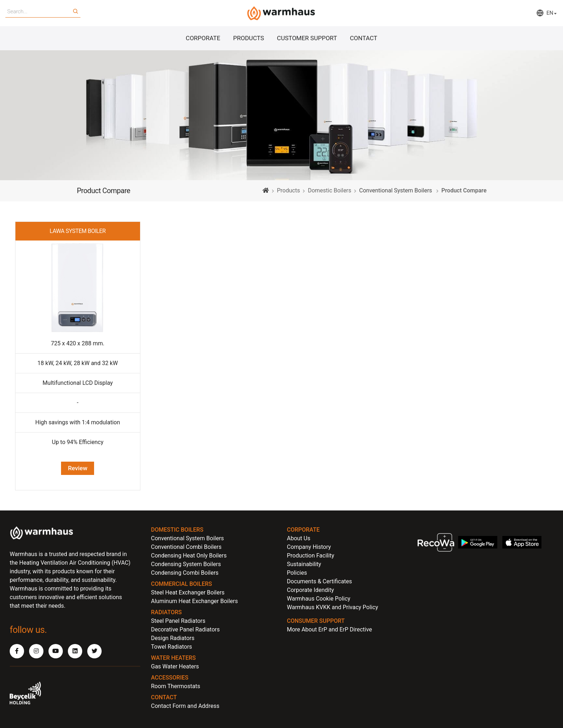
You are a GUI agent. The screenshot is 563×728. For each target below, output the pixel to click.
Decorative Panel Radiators (185, 629)
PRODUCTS (248, 38)
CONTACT (364, 38)
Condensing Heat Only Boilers (189, 556)
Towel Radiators (172, 647)
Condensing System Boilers (186, 564)
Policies (297, 573)
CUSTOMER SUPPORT (307, 38)
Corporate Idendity (310, 590)
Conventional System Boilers (396, 190)
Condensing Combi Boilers (185, 573)
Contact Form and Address (185, 706)
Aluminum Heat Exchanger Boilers (195, 601)
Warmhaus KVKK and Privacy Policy (332, 607)
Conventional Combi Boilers (186, 547)
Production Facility (311, 556)
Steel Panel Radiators (178, 621)
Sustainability (304, 564)
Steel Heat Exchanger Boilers (188, 592)
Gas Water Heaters (175, 666)
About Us (299, 538)
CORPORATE (203, 38)
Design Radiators (173, 638)
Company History (309, 547)
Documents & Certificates (319, 581)
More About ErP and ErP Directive (329, 629)
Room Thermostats (176, 686)
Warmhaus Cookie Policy (319, 599)
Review (78, 468)
